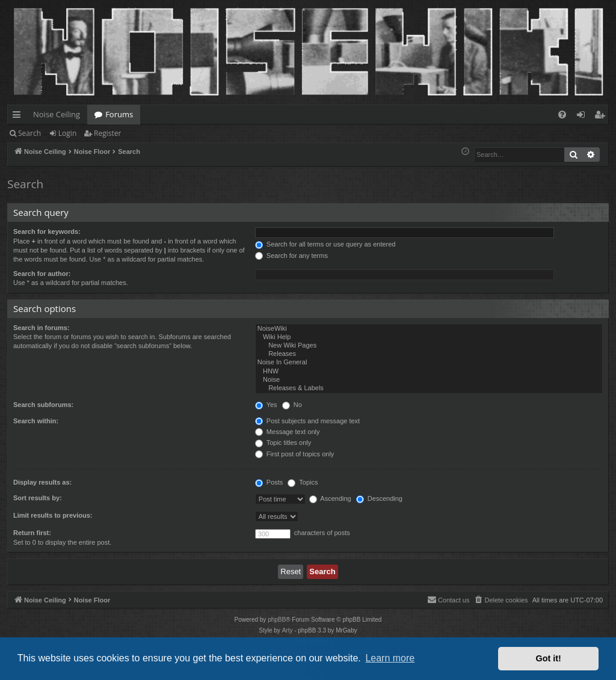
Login (67, 133)
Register (107, 133)
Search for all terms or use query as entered (325, 244)
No (292, 405)
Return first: (32, 533)
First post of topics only (295, 454)
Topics (303, 482)
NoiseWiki (429, 329)
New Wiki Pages (429, 346)
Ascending (330, 498)
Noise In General (429, 363)
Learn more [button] (390, 658)
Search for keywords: (47, 231)
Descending (379, 498)
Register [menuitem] (602, 117)
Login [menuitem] (583, 117)
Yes (266, 405)
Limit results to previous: (53, 515)
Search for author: (42, 274)
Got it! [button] (549, 658)
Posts (269, 482)
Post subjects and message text (307, 421)
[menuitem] (562, 115)
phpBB (277, 620)
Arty (288, 630)
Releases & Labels (429, 388)
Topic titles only (283, 443)
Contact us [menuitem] (448, 599)
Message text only (288, 432)
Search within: (36, 421)
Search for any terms (291, 256)
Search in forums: (42, 328)
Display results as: (42, 482)
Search (29, 133)
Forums (119, 114)
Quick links (19, 117)
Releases (429, 354)
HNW (429, 372)
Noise (429, 380)
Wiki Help (429, 337)
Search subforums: (43, 405)
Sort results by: (38, 498)
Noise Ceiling (57, 114)
